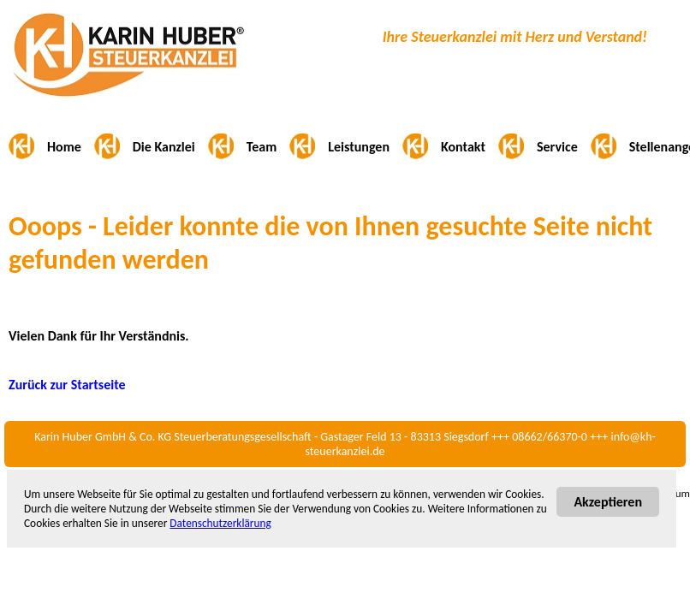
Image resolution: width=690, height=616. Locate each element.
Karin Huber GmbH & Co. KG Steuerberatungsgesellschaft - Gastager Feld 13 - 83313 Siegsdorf (262, 437)
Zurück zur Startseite (67, 385)
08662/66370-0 (550, 437)
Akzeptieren (608, 502)
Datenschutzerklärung (220, 523)
